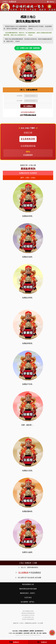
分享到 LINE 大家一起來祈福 (28, 48)
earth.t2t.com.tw (29, 635)
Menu (52, 2)
